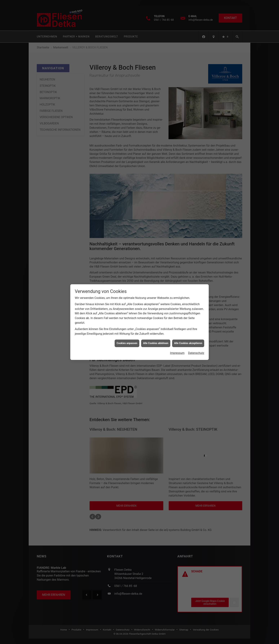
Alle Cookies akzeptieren (188, 333)
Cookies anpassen (127, 333)
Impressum (177, 343)
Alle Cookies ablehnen (156, 333)
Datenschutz (196, 343)
